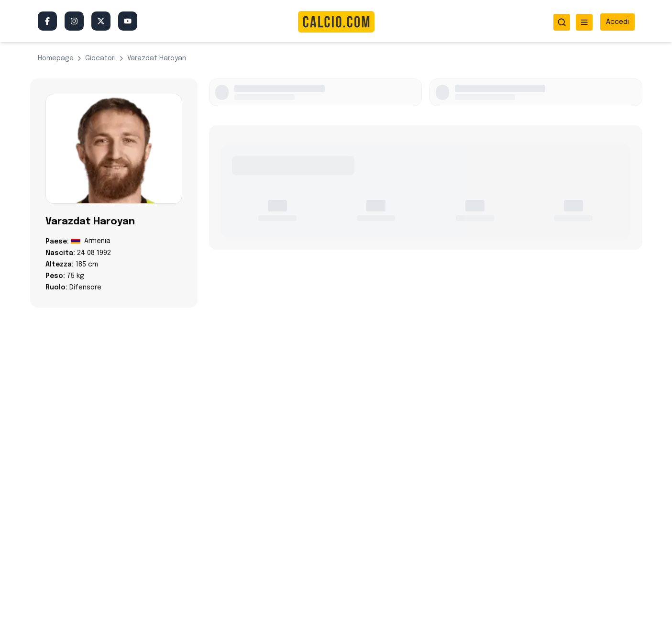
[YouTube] (128, 21)
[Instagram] (74, 21)
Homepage (56, 58)
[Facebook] (47, 21)
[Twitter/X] (101, 21)
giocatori (100, 58)
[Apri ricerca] (562, 22)
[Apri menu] (584, 22)
